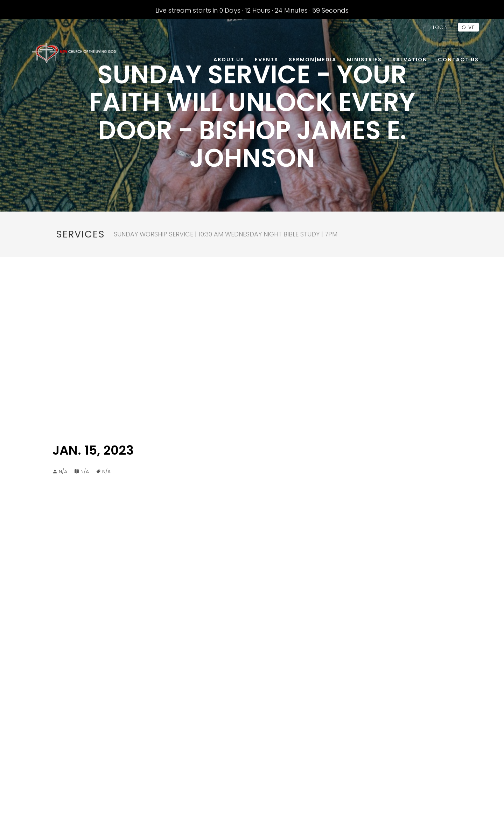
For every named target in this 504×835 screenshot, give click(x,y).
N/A (85, 471)
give (468, 27)
